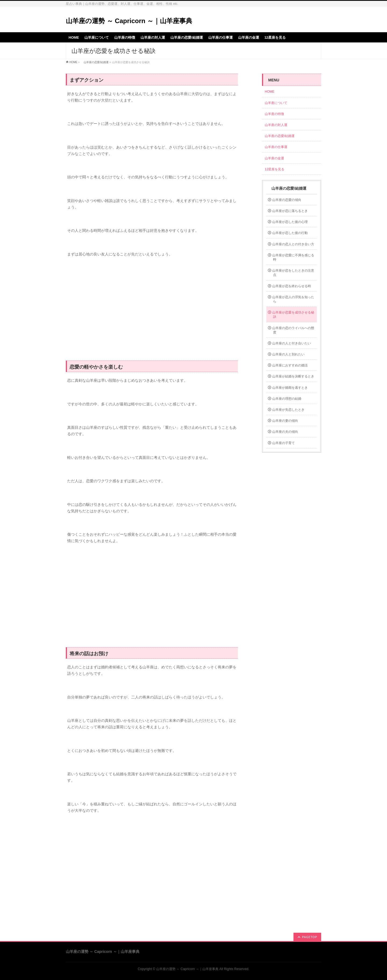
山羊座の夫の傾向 (285, 432)
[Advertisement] (152, 312)
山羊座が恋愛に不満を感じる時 (293, 257)
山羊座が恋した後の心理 (290, 222)
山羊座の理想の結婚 (287, 399)
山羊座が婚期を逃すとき (290, 388)
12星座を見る (275, 169)
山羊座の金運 (274, 158)
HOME (73, 62)
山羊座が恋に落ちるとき (290, 211)
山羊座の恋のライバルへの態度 (293, 330)
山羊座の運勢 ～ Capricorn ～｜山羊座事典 (129, 21)
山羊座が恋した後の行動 (290, 233)
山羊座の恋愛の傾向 (287, 200)
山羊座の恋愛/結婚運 (95, 62)
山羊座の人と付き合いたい (292, 343)
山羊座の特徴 (274, 114)
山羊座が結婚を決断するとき (293, 376)
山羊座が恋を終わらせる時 (292, 286)
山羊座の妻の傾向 (285, 421)
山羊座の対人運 (276, 125)
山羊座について (276, 103)
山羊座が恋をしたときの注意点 (293, 273)
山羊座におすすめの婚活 (290, 365)
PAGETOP (310, 937)
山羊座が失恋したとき (288, 410)
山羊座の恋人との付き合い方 (293, 244)
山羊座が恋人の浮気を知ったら (293, 299)
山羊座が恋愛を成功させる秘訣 (293, 315)
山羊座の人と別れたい (288, 354)
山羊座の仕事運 (276, 147)
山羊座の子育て (284, 443)
